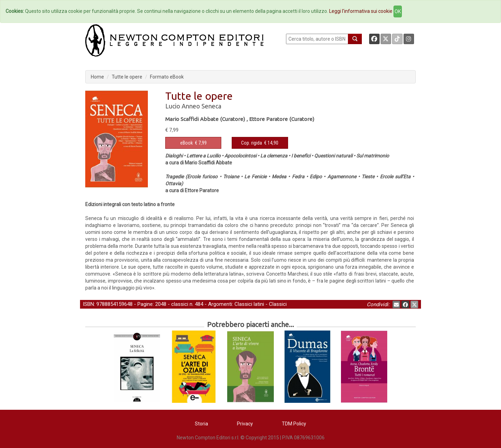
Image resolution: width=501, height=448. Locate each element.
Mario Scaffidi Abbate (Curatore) (205, 119)
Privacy (245, 424)
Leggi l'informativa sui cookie (361, 11)
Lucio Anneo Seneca (193, 106)
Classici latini (249, 304)
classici (180, 304)
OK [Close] (398, 11)
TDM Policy (294, 424)
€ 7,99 (193, 143)
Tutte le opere (127, 77)
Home (97, 77)
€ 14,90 (260, 143)
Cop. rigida (252, 143)
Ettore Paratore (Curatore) (282, 119)
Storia (201, 424)
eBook (186, 143)
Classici (278, 304)
